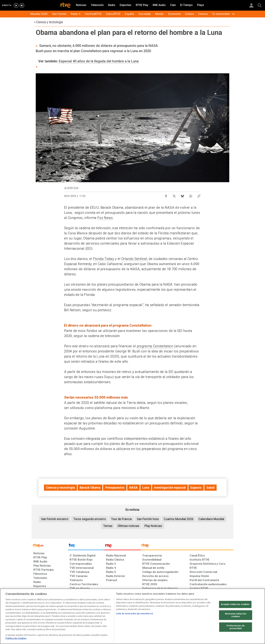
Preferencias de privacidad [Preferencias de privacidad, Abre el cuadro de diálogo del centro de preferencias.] (236, 627)
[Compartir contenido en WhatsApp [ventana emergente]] (191, 195)
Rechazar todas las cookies (236, 615)
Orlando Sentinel (134, 259)
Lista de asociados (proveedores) (134, 613)
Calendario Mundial (211, 519)
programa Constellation (155, 346)
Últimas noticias (128, 526)
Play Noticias (153, 526)
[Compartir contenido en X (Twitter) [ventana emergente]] (174, 195)
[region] (132, 616)
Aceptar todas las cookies (235, 604)
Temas (108, 526)
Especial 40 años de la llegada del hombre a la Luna (99, 61)
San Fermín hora (148, 519)
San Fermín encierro (55, 519)
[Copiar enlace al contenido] (199, 195)
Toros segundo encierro (90, 519)
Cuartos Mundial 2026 (179, 519)
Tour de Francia (121, 519)
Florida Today (104, 259)
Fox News (105, 218)
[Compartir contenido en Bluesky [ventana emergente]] (182, 195)
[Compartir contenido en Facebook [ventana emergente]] (166, 195)
